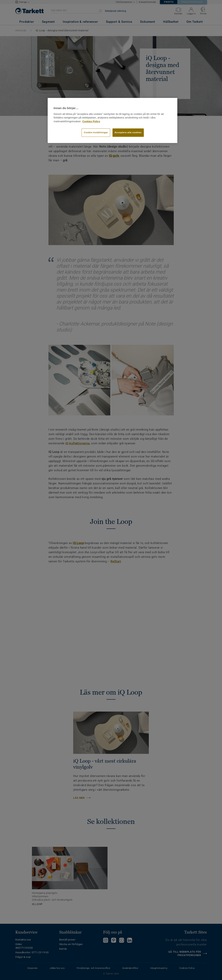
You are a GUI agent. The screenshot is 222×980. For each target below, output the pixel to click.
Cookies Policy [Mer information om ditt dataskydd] (91, 121)
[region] (112, 120)
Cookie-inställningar (96, 132)
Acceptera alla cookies (128, 132)
